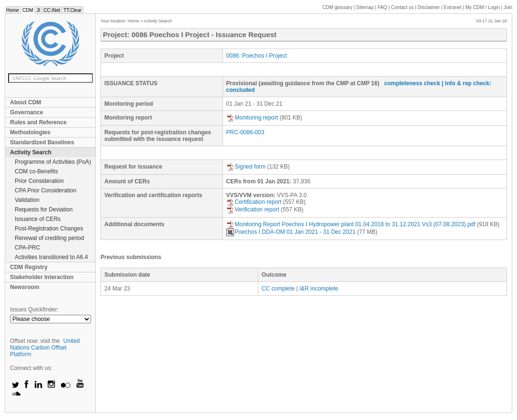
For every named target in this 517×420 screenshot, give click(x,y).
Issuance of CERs (38, 219)
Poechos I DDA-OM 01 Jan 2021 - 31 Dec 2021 (291, 232)
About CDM (25, 102)
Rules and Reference (38, 122)
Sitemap (365, 7)
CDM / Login (483, 7)
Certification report (254, 202)
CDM (28, 10)
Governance (26, 112)
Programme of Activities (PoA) (53, 162)
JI (38, 10)
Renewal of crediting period (49, 238)
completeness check (412, 83)
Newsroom (25, 287)
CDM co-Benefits (36, 171)
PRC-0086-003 (245, 132)
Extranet (452, 7)
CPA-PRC (27, 248)
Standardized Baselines (42, 142)
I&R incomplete (319, 289)
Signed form (246, 167)
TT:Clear (72, 10)
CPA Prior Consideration (46, 190)
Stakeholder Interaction (42, 277)
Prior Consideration (39, 181)
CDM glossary (338, 7)
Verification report (253, 210)
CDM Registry (29, 267)
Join (508, 7)
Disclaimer (429, 7)
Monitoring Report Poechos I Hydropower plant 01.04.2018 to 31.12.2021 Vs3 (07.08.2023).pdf (351, 224)
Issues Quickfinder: (34, 310)
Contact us (403, 7)
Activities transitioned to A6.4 (51, 257)
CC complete (278, 289)
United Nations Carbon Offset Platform (45, 348)
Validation (27, 200)
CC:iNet (52, 10)
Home (13, 10)
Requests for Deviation (44, 210)
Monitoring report (252, 118)
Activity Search (31, 152)
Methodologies (30, 132)
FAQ (382, 7)
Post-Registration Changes (49, 229)
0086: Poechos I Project (257, 56)
